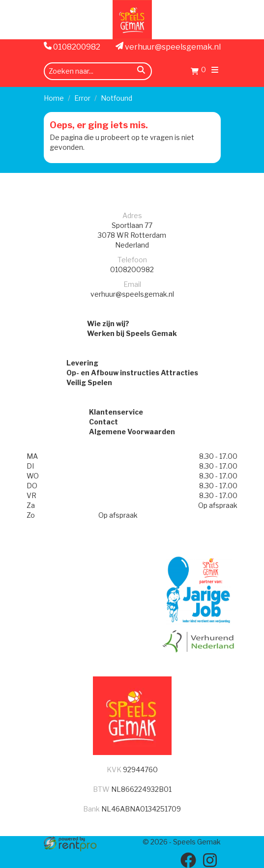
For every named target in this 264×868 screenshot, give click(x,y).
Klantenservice (116, 412)
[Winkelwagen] (198, 72)
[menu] (215, 71)
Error (82, 98)
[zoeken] (141, 71)
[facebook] (188, 860)
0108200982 (72, 47)
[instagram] (210, 860)
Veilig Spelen (89, 382)
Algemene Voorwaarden (132, 432)
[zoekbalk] (98, 71)
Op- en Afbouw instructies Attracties (132, 373)
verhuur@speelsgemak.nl (168, 47)
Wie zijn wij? (108, 323)
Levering (82, 363)
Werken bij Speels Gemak (132, 333)
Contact (103, 422)
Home (54, 98)
